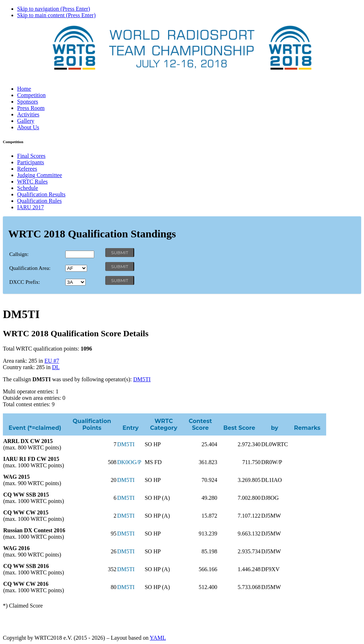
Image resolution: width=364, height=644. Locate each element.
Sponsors (28, 102)
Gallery (26, 121)
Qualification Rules (39, 201)
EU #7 (52, 361)
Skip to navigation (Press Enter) (54, 9)
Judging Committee (40, 175)
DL (56, 367)
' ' (76, 268)
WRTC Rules (32, 182)
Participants (31, 162)
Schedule (28, 188)
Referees (27, 169)
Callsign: (19, 254)
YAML (158, 638)
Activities (28, 114)
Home (24, 89)
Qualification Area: (30, 268)
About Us (28, 127)
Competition (31, 95)
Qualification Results (41, 194)
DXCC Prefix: (25, 282)
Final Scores (31, 156)
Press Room (31, 108)
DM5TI (142, 379)
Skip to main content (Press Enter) (56, 15)
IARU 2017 (31, 207)
